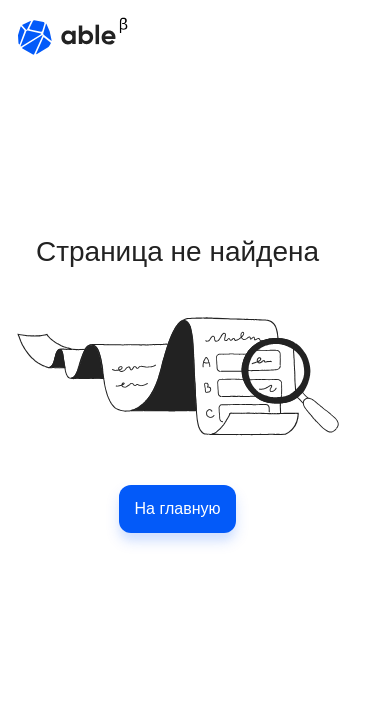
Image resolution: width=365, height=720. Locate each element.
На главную (178, 508)
